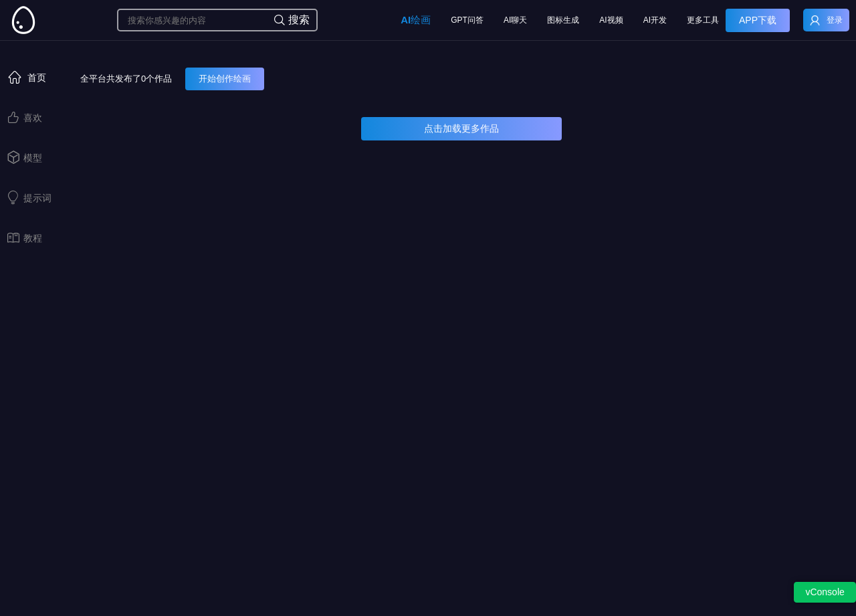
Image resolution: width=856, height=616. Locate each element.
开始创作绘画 (225, 79)
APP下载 (758, 20)
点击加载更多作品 (461, 128)
